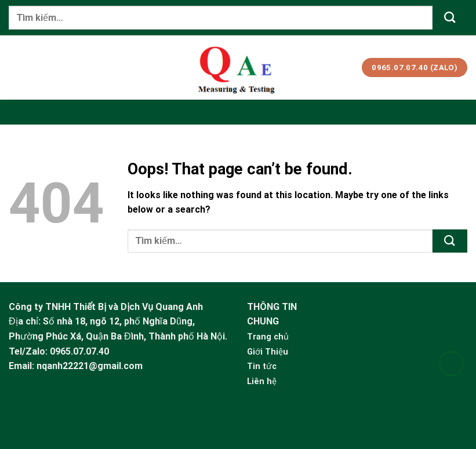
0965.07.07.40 (79, 351)
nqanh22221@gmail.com (90, 366)
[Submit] (450, 18)
